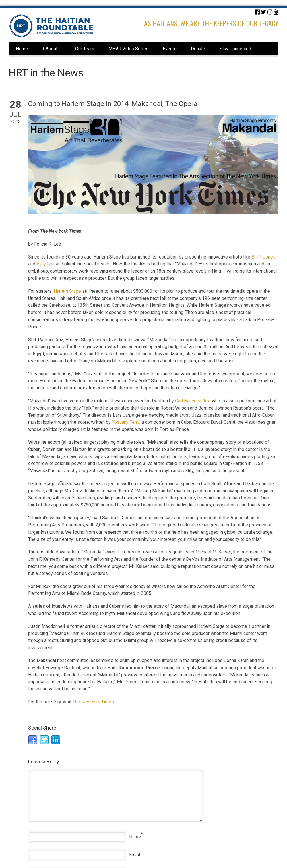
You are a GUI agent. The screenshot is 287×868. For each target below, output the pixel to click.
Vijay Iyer (46, 264)
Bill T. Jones (263, 257)
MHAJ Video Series (128, 49)
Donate (198, 49)
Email (135, 855)
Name (135, 837)
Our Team (83, 49)
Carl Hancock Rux (192, 401)
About (50, 49)
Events (170, 49)
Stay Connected (235, 49)
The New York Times (93, 702)
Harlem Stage (67, 291)
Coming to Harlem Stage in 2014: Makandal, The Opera (113, 104)
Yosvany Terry (126, 422)
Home (22, 49)
